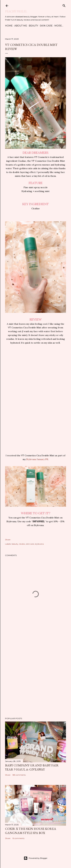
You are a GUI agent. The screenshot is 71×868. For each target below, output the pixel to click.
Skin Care (46, 26)
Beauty (33, 26)
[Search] (64, 5)
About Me (21, 26)
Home (9, 26)
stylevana (39, 544)
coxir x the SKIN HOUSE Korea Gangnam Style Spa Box (31, 831)
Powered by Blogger (36, 858)
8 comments (19, 838)
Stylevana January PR (37, 459)
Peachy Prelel (16, 11)
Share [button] (8, 540)
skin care (30, 544)
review (22, 544)
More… (59, 26)
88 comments (19, 775)
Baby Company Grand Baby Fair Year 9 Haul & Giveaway (32, 767)
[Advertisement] (35, 674)
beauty (15, 544)
